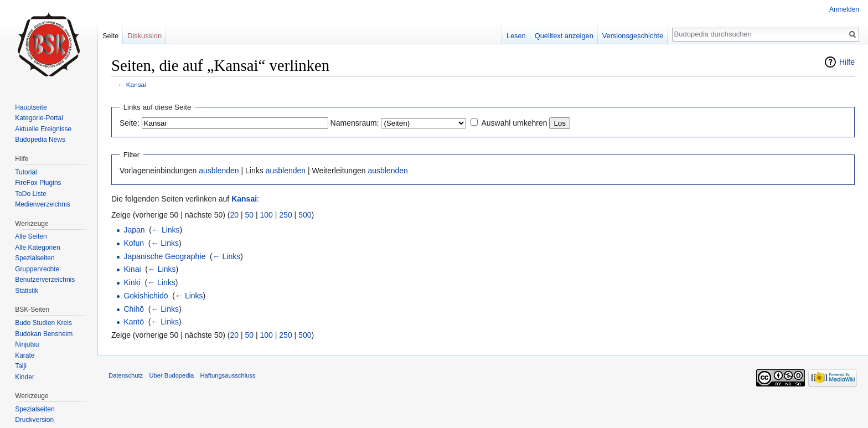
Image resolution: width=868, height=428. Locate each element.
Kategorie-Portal (39, 118)
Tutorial (26, 172)
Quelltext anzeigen (564, 36)
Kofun (134, 243)
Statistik (27, 291)
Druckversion (34, 420)
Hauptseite (31, 107)
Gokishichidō (146, 296)
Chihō (134, 309)
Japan (134, 230)
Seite (110, 36)
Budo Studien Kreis (43, 323)
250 (285, 215)
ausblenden (219, 171)
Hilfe (847, 62)
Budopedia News (40, 140)
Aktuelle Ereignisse (43, 129)
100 (267, 215)
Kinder (25, 377)
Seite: (130, 123)
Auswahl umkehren (514, 123)
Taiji (21, 366)
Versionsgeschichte (633, 36)
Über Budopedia (171, 375)
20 (235, 215)
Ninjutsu (27, 344)
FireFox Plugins (38, 183)
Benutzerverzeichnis (45, 280)
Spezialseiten (35, 258)
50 (250, 215)
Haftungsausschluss (228, 375)
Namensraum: (355, 123)
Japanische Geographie (164, 256)
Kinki (132, 282)
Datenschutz (126, 375)
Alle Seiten (31, 236)
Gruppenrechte (37, 269)
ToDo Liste (31, 194)
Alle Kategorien (37, 247)
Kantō (134, 322)
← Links (166, 230)
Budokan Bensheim (44, 334)
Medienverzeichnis (42, 204)
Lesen (516, 36)
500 (305, 215)
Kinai (132, 269)
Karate (25, 355)
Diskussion (144, 36)
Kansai (136, 84)
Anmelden (844, 9)
